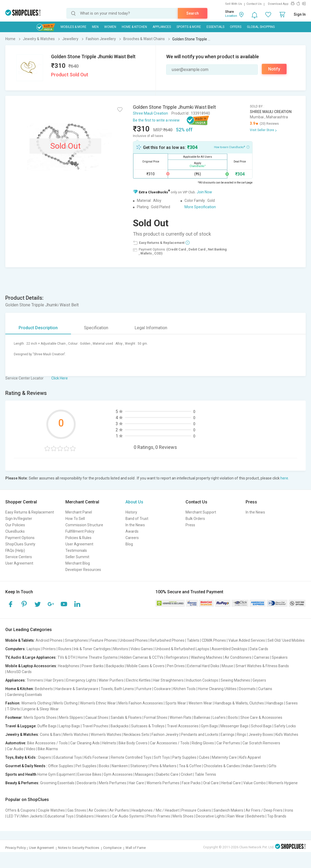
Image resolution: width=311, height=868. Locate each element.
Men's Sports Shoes (40, 717)
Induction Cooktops (202, 680)
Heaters (103, 816)
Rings (241, 735)
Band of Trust (137, 519)
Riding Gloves (203, 743)
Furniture (144, 689)
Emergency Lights (81, 680)
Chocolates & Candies (222, 766)
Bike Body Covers (133, 743)
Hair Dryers (55, 680)
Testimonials (76, 550)
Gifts (272, 766)
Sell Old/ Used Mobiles (286, 640)
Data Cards (259, 649)
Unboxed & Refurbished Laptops (182, 649)
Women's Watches (106, 735)
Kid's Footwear (96, 757)
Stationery (139, 766)
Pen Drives (176, 666)
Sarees (292, 703)
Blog (129, 544)
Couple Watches (51, 810)
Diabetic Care (167, 774)
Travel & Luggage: (21, 726)
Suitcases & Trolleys (148, 726)
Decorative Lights (210, 816)
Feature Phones (104, 640)
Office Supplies (61, 766)
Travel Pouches (95, 726)
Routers (65, 649)
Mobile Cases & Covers (146, 666)
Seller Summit (77, 557)
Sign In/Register (19, 519)
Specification (96, 328)
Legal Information (151, 328)
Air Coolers (98, 810)
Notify (274, 69)
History (131, 512)
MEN (95, 27)
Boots (233, 717)
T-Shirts (13, 709)
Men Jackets (32, 816)
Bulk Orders (195, 519)
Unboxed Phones (134, 640)
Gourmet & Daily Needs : (26, 766)
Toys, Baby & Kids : (21, 757)
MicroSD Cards (19, 672)
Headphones (69, 666)
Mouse (227, 666)
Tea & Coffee (190, 766)
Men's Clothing (66, 703)
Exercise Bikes (89, 774)
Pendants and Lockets (200, 735)
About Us (134, 502)
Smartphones (76, 640)
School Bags (261, 726)
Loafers (219, 717)
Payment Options (20, 538)
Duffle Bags (47, 726)
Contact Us (254, 4)
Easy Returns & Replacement (30, 512)
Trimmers (35, 680)
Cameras (262, 657)
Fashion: (13, 703)
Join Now (204, 192)
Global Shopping (261, 27)
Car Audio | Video (21, 749)
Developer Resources (83, 570)
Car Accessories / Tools (170, 743)
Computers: (16, 649)
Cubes (204, 757)
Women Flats (180, 717)
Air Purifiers (119, 810)
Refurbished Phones (167, 640)
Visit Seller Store (262, 130)
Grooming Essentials (57, 783)
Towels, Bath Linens (117, 689)
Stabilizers (85, 816)
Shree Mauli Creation (150, 113)
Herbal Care (231, 783)
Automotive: (16, 743)
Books (104, 766)
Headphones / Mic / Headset (155, 810)
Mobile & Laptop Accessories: (31, 666)
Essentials (215, 27)
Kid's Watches (287, 735)
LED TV (13, 816)
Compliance (112, 848)
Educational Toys (68, 757)
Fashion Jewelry (165, 735)
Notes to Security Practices (79, 848)
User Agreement (19, 563)
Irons (289, 810)
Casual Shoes (97, 717)
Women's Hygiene (283, 783)
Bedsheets (44, 689)
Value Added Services (247, 640)
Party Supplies (184, 757)
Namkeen (120, 766)
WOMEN (110, 27)
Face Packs (191, 783)
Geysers (259, 680)
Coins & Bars (50, 735)
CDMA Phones (214, 640)
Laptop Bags (70, 726)
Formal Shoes (156, 717)
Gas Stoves (77, 810)
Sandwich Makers (228, 810)
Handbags (275, 703)
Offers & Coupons (20, 810)
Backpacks (115, 666)
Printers (49, 649)
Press (190, 525)
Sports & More (189, 27)
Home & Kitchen (134, 27)
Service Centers (19, 557)
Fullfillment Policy (80, 531)
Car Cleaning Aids (85, 743)
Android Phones (49, 640)
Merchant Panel (79, 512)
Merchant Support (201, 512)
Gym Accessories (118, 774)
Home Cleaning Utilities (217, 689)
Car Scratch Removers (261, 743)
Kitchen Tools (184, 689)
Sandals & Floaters (126, 717)
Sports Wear (176, 703)
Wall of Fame (136, 848)
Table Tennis (205, 774)
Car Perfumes (228, 743)
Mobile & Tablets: (20, 640)
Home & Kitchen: (20, 689)
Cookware (162, 689)
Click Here (60, 378)
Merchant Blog (78, 563)
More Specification (200, 207)
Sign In (300, 14)
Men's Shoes (183, 816)
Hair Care (136, 783)
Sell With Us (234, 4)
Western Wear (200, 703)
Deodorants (87, 783)
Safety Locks (285, 726)
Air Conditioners (238, 657)
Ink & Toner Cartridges (92, 649)
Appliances (162, 27)
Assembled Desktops (229, 649)
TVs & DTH (66, 657)
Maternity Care (224, 757)
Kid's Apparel (250, 757)
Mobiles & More (73, 27)
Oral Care (211, 783)
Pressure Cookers (196, 810)
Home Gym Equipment (56, 774)
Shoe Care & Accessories (261, 717)
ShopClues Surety (20, 544)
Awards (132, 531)
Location (231, 16)
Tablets (193, 640)
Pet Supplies (86, 766)
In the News (135, 525)
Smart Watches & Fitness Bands (262, 666)
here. (285, 478)
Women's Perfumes (163, 783)
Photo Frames (158, 816)
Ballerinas (202, 717)
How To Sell (75, 519)
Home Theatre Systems (98, 657)
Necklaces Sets (136, 735)
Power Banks (93, 666)
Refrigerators (177, 657)
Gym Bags (209, 726)
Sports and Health (21, 774)
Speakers (280, 657)
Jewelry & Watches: (22, 735)
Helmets (109, 743)
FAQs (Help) (15, 550)
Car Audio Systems (128, 816)
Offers (236, 27)
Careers (132, 538)
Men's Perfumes (113, 783)
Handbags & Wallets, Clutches (239, 703)
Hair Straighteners (168, 680)
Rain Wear (236, 816)
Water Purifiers (111, 680)
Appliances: (16, 680)
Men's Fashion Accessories (141, 703)
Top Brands (277, 816)
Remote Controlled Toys (131, 757)
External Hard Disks (203, 666)
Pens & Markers (163, 766)
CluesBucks (15, 531)
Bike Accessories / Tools (47, 743)
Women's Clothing (36, 703)
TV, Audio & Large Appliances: (31, 657)
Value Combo (255, 783)
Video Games (142, 649)
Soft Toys (162, 757)
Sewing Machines (235, 680)
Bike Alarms (48, 749)
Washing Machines (207, 657)
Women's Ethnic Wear (98, 703)
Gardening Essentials (24, 695)
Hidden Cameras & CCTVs (142, 657)
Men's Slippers (71, 717)
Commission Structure (84, 525)
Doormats (247, 689)
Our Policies (15, 525)
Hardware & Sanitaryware (77, 689)
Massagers (144, 774)
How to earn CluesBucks (232, 147)
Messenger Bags (234, 726)
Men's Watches (76, 735)
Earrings (228, 735)
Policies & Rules (78, 538)
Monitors (121, 649)
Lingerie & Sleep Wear (41, 709)
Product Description (38, 328)
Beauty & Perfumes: (22, 783)
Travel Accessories (183, 726)
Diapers (45, 757)
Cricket (187, 774)
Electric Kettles (138, 680)
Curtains (265, 689)
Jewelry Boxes (261, 735)
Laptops (33, 649)
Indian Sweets (254, 766)
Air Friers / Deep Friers (264, 810)
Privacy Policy (16, 848)
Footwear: (14, 717)
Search (193, 13)
